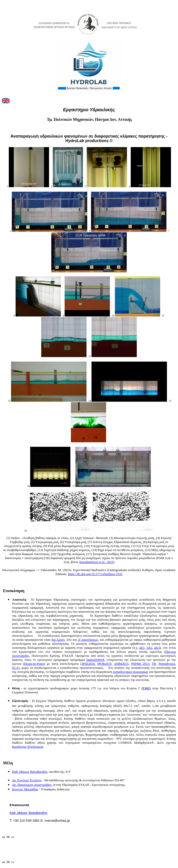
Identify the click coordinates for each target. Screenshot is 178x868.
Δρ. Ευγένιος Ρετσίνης (27, 780)
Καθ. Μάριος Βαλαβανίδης (30, 772)
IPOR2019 (104, 664)
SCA (15, 668)
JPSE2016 (88, 664)
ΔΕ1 (142, 648)
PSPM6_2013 (140, 664)
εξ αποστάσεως (88, 640)
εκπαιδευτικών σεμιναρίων (131, 672)
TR (154, 664)
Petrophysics (167, 664)
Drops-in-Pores (34, 664)
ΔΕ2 (149, 648)
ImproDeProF (95, 660)
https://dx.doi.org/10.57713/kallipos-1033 (95, 574)
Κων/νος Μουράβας (25, 789)
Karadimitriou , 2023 (96, 562)
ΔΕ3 (157, 648)
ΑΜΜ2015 (121, 664)
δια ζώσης (58, 640)
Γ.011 (146, 688)
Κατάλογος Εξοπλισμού (28, 747)
